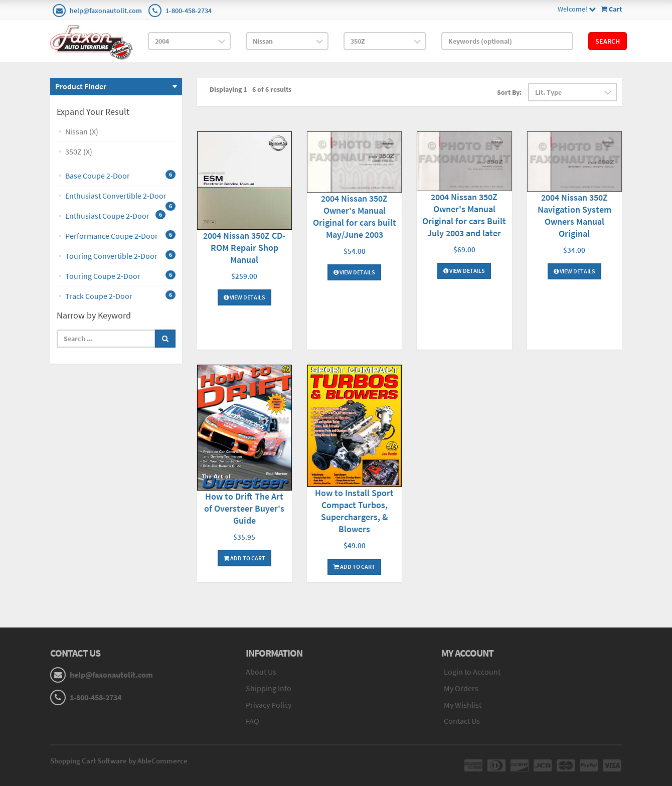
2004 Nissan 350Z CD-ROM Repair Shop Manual (244, 248)
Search (608, 41)
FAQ (253, 721)
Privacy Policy (269, 705)
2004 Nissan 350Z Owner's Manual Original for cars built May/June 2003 (355, 216)
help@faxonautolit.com (106, 11)
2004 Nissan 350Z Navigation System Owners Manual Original (574, 215)
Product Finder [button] (81, 86)
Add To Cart (244, 558)
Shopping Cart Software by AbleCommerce (119, 761)
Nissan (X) (82, 131)
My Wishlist (463, 705)
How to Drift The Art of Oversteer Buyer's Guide (244, 508)
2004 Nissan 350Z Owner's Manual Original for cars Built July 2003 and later (464, 215)
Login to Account (472, 672)
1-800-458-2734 (189, 11)
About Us (261, 672)
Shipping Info (269, 688)
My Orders (461, 688)
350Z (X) (79, 151)
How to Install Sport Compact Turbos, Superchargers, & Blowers (354, 511)
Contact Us (462, 721)
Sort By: (509, 92)
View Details (244, 297)
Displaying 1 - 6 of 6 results (250, 89)
